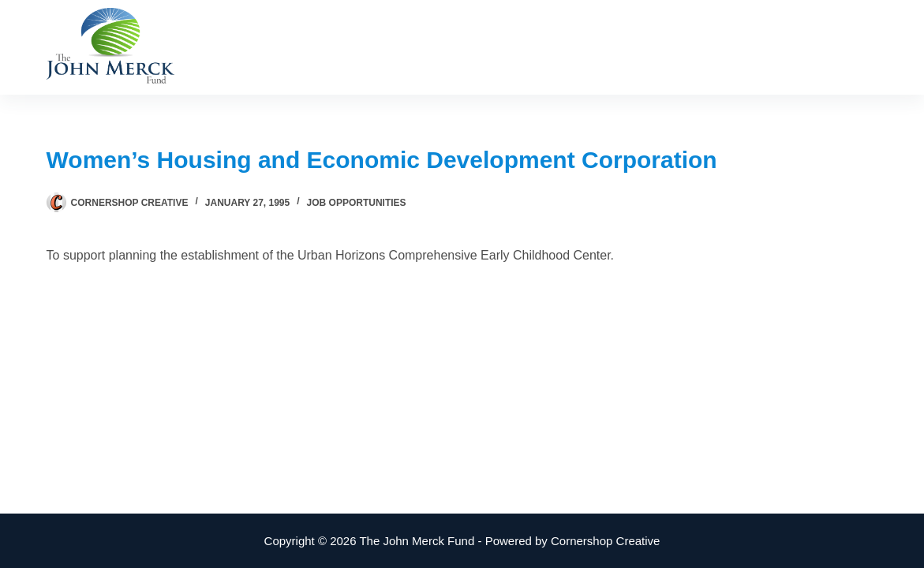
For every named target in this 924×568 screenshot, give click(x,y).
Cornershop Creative (605, 541)
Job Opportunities (357, 203)
